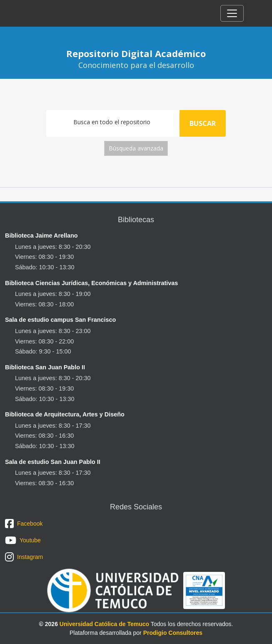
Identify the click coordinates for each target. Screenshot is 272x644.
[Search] (113, 122)
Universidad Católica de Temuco (104, 624)
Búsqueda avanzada (136, 148)
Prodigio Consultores (173, 633)
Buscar (203, 123)
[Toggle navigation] (232, 13)
